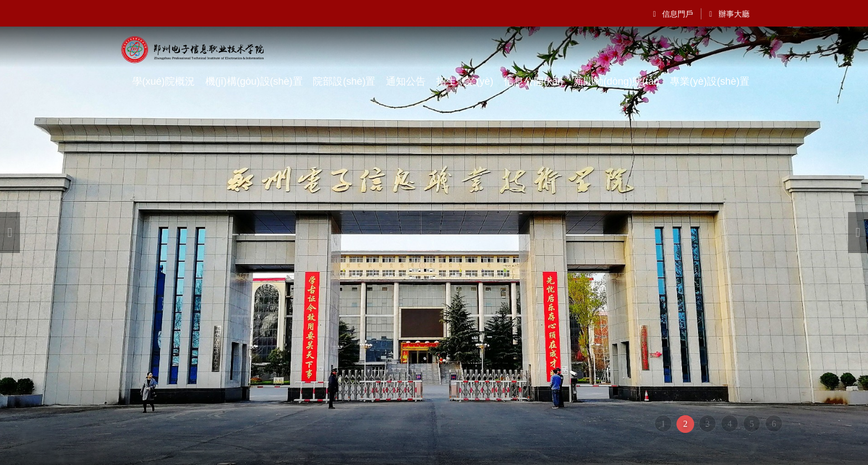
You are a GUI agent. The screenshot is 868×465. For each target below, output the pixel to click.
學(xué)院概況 (164, 81)
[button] (10, 232)
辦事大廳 (729, 14)
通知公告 (406, 81)
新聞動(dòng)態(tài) (616, 81)
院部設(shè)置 (344, 81)
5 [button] (752, 424)
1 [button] (663, 424)
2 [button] (685, 424)
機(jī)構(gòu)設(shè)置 (254, 81)
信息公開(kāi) (533, 81)
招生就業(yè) (465, 81)
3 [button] (707, 424)
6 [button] (774, 424)
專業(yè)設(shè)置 (710, 81)
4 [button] (730, 424)
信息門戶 (673, 14)
